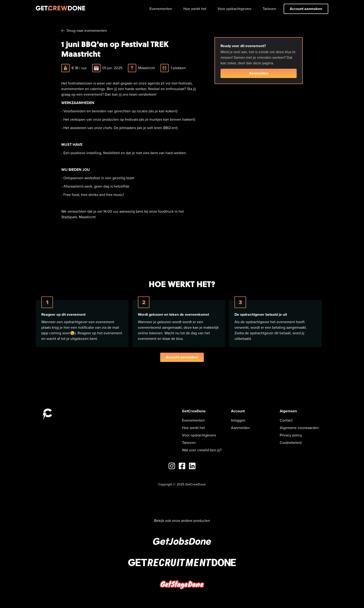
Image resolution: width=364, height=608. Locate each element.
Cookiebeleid (291, 443)
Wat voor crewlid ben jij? (202, 450)
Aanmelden (259, 73)
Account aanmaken (306, 9)
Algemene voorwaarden (299, 428)
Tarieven (269, 9)
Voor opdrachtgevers (234, 9)
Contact (286, 420)
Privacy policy (291, 435)
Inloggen (238, 420)
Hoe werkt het (195, 9)
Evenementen (161, 9)
